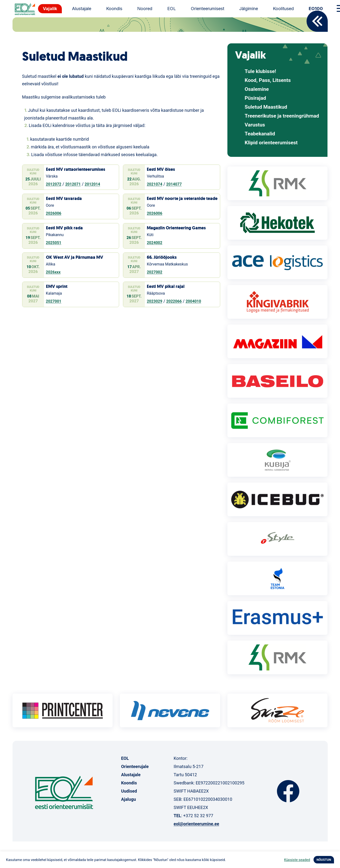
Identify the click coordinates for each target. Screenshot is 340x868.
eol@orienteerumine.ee (196, 824)
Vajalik (50, 9)
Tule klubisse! (260, 71)
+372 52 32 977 (198, 816)
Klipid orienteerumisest (271, 143)
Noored (145, 9)
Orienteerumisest (208, 9)
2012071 (73, 184)
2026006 (54, 213)
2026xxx (53, 272)
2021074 (154, 184)
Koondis (114, 9)
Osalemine (257, 89)
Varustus (255, 125)
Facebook (288, 791)
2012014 (92, 184)
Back (317, 21)
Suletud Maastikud (266, 107)
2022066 (174, 301)
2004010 (193, 301)
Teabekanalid (260, 134)
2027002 (154, 272)
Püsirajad (255, 98)
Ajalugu (128, 799)
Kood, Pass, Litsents (268, 80)
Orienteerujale (135, 766)
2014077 (174, 184)
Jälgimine (249, 9)
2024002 (154, 243)
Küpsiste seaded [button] (297, 860)
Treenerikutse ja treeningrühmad (282, 116)
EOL (172, 9)
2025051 (54, 243)
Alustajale (82, 9)
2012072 (54, 184)
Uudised (129, 791)
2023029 (154, 301)
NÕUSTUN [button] (324, 860)
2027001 (54, 301)
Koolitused (283, 9)
